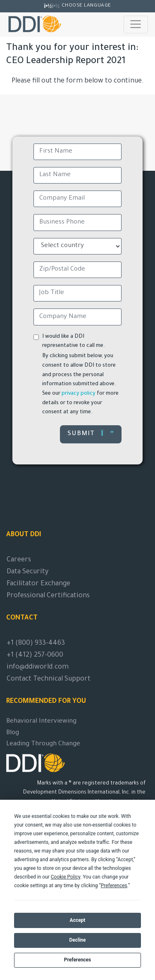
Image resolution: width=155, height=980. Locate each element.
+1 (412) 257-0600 (35, 655)
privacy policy (79, 394)
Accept (78, 920)
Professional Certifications (48, 596)
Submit (91, 434)
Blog (13, 733)
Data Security (27, 572)
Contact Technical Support (49, 679)
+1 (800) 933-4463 (36, 643)
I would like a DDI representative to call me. (74, 342)
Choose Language (86, 6)
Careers (19, 560)
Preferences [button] (114, 886)
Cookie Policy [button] (66, 877)
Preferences (78, 960)
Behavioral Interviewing (41, 722)
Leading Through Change (43, 744)
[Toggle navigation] (136, 24)
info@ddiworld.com (38, 667)
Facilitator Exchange (38, 584)
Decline (77, 940)
